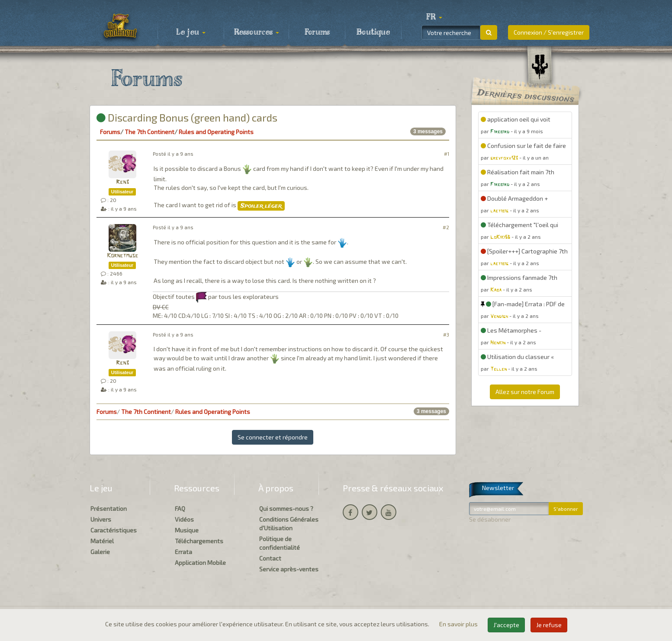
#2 (446, 227)
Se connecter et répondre (273, 437)
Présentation (109, 508)
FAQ (180, 508)
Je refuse (549, 625)
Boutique (373, 32)
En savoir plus (459, 624)
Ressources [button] (257, 32)
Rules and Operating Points (216, 132)
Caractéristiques (114, 530)
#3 (446, 335)
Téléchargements (199, 541)
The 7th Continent (150, 132)
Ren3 (122, 182)
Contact (270, 558)
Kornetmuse (122, 256)
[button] (434, 17)
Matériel (102, 541)
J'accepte (506, 625)
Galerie (100, 552)
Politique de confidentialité (280, 543)
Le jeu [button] (191, 32)
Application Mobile (200, 562)
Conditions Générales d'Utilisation (289, 524)
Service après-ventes (289, 569)
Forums (317, 32)
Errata (183, 552)
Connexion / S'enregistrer (549, 32)
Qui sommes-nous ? (286, 508)
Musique (187, 530)
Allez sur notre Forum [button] (525, 392)
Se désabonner (490, 519)
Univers (101, 519)
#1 (447, 154)
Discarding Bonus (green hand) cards (187, 117)
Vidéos (184, 519)
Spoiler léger (261, 206)
